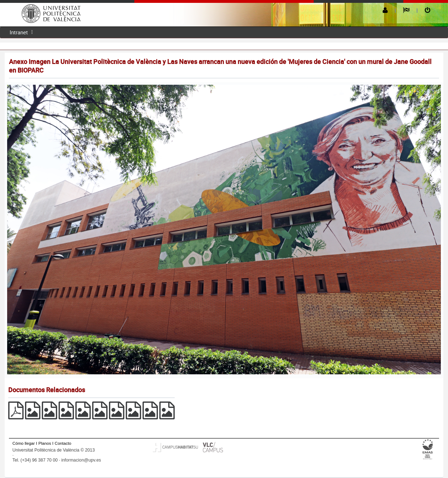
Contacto (63, 443)
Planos (45, 443)
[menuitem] (19, 32)
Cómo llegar (24, 443)
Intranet (19, 32)
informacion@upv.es (81, 460)
